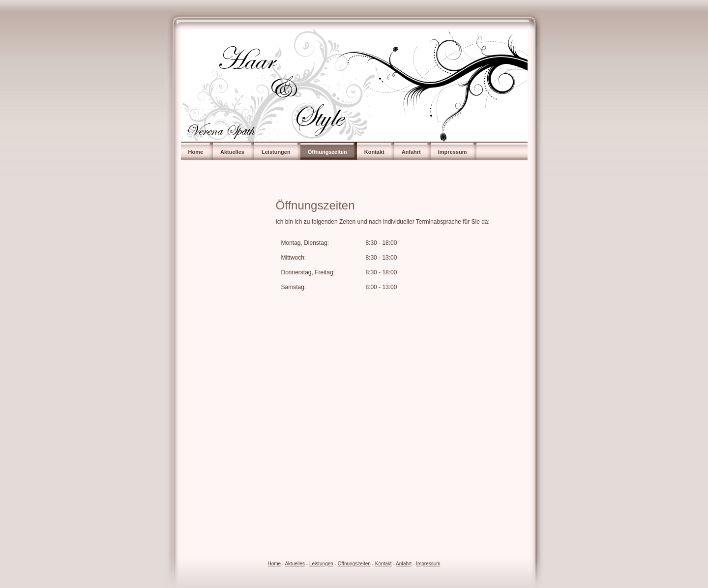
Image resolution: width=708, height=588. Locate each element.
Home (196, 152)
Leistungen (276, 152)
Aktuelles (232, 152)
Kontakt (374, 152)
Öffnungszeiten (327, 152)
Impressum (453, 152)
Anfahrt (411, 152)
